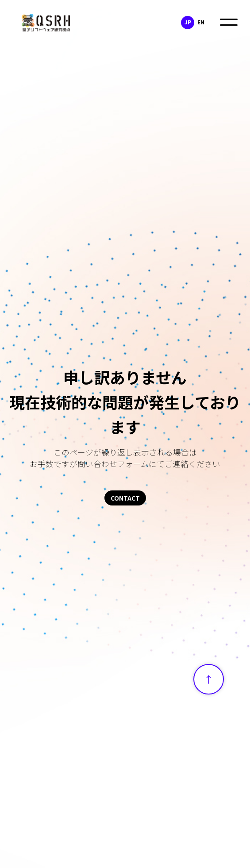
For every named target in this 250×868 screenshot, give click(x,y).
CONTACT (125, 498)
